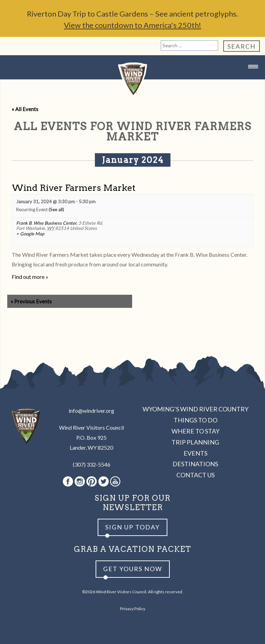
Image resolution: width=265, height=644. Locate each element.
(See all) (56, 209)
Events (195, 453)
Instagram (80, 481)
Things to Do (195, 420)
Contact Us (195, 475)
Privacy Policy (133, 609)
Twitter (104, 481)
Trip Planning (195, 442)
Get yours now (133, 569)
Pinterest (92, 481)
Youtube (115, 481)
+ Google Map (30, 234)
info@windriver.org (91, 411)
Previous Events (31, 301)
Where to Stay (195, 431)
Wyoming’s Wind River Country (195, 409)
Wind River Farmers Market (73, 188)
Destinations (195, 464)
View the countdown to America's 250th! (132, 25)
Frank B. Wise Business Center (46, 223)
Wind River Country (132, 80)
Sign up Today (132, 527)
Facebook (68, 481)
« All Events (25, 109)
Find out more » (30, 277)
